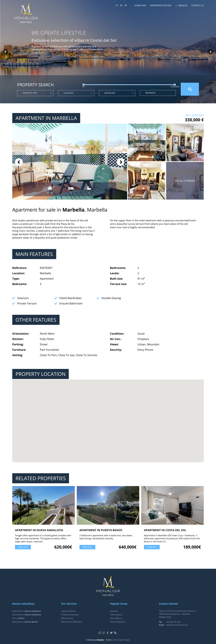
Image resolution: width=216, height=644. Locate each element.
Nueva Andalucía (118, 622)
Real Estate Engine (122, 640)
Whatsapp (104, 633)
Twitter (112, 633)
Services (183, 6)
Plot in (18, 618)
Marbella (114, 611)
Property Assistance (70, 615)
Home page (140, 6)
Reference (150, 93)
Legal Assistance (68, 611)
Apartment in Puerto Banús (101, 530)
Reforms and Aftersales (72, 622)
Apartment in (27, 611)
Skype (116, 633)
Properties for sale (161, 6)
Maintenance (67, 618)
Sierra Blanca (116, 618)
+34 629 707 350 (173, 622)
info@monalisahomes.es (177, 625)
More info (23, 547)
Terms (109, 640)
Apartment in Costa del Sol (165, 530)
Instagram (100, 633)
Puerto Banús (116, 615)
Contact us (197, 6)
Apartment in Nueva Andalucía (39, 530)
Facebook (108, 633)
